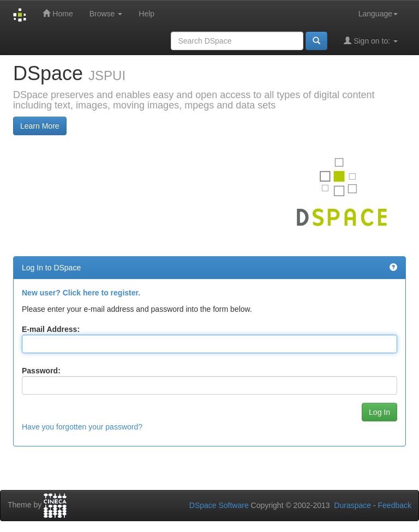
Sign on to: (371, 41)
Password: (41, 371)
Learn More (40, 126)
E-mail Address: (51, 329)
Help (146, 14)
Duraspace (352, 505)
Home (58, 13)
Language (378, 14)
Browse (106, 14)
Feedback (395, 505)
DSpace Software (219, 505)
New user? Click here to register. (81, 293)
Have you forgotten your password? (82, 427)
